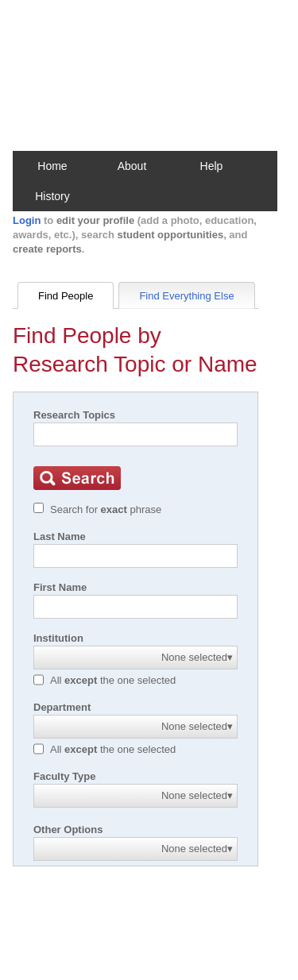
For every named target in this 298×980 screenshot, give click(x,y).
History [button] (52, 196)
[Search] (135, 434)
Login (27, 220)
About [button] (132, 166)
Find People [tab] (66, 296)
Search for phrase (106, 509)
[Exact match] (39, 508)
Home (52, 166)
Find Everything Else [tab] (186, 296)
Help (212, 166)
